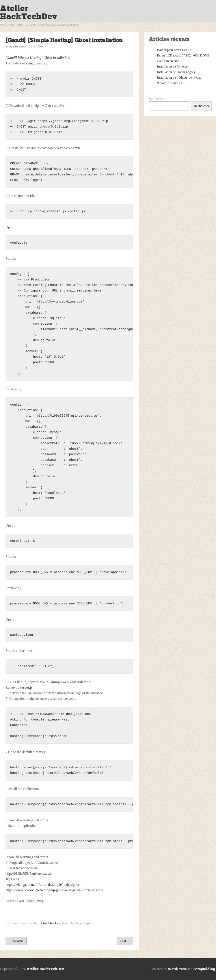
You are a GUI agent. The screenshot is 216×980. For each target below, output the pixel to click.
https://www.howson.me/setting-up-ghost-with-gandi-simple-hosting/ (54, 890)
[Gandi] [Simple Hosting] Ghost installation (64, 40)
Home (20, 25)
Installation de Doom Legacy (176, 72)
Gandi (21, 901)
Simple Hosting (35, 901)
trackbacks (50, 923)
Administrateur (18, 47)
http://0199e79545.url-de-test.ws (29, 874)
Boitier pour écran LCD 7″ (175, 50)
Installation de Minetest (173, 66)
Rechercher (156, 99)
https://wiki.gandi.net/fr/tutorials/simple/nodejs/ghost (43, 885)
